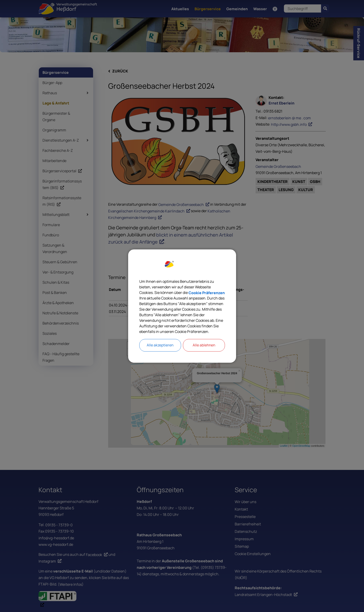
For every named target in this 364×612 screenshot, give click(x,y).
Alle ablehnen (204, 345)
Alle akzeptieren (160, 345)
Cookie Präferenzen (207, 293)
